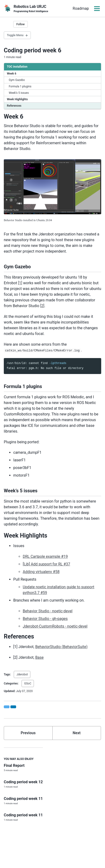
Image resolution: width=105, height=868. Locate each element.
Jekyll (43, 858)
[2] (42, 306)
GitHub (25, 852)
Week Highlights (17, 99)
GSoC (28, 683)
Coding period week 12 (23, 782)
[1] (20, 283)
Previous (28, 733)
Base (39, 657)
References (14, 106)
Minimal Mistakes (58, 858)
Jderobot (22, 674)
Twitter (10, 852)
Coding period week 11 (23, 799)
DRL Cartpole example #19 (45, 556)
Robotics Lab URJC (31, 9)
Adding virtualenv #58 (41, 572)
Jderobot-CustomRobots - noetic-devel (55, 626)
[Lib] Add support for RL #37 (46, 564)
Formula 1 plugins (20, 86)
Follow (21, 24)
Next (77, 733)
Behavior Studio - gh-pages (45, 619)
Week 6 (12, 74)
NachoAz (90, 858)
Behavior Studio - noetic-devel (48, 611)
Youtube (41, 852)
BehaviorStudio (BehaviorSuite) (62, 647)
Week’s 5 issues (19, 93)
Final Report (14, 766)
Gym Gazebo (17, 80)
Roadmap (81, 8)
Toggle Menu (15, 35)
